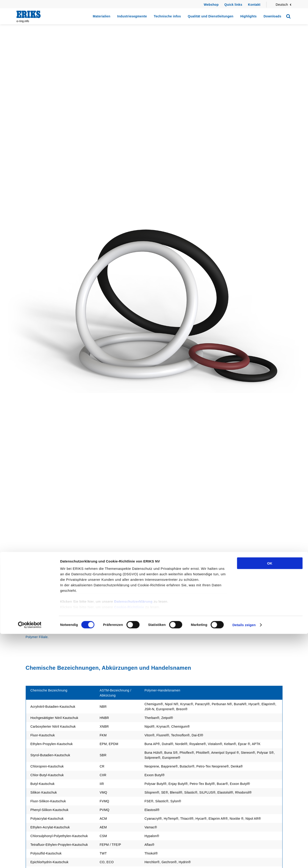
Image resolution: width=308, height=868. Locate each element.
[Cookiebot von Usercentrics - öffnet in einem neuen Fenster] (30, 859)
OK (270, 797)
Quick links (233, 5)
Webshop (211, 5)
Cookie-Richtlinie (129, 841)
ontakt (255, 5)
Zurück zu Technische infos (47, 610)
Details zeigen (244, 859)
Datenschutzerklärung (133, 836)
